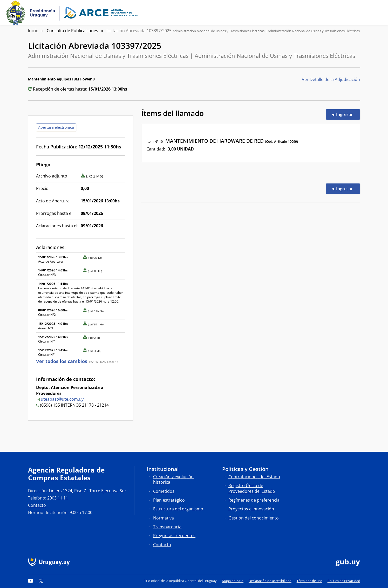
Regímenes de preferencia (254, 500)
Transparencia (167, 527)
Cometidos (164, 491)
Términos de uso (309, 581)
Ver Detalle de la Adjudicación (331, 79)
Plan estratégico (169, 500)
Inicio (33, 31)
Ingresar (346, 114)
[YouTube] (31, 581)
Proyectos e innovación (251, 509)
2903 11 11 (58, 498)
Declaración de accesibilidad (270, 581)
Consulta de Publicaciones (72, 31)
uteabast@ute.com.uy (62, 399)
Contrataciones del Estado (254, 477)
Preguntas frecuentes (174, 536)
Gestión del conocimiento (254, 518)
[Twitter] (41, 581)
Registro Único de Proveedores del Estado (252, 488)
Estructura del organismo (178, 509)
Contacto (37, 505)
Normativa (164, 518)
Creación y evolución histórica (173, 479)
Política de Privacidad (344, 581)
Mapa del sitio (233, 581)
